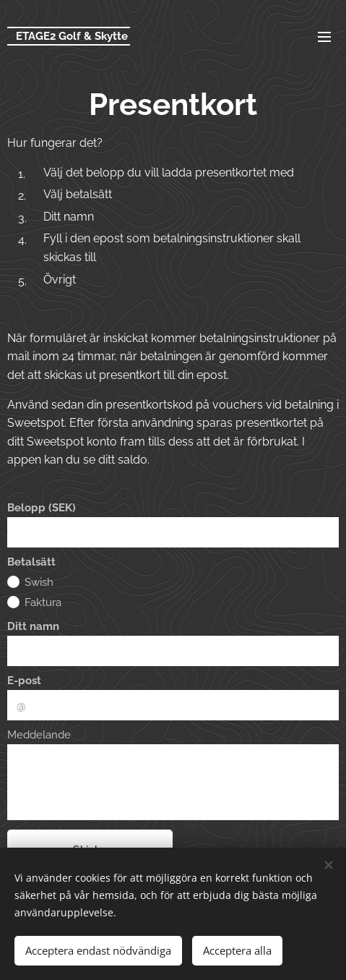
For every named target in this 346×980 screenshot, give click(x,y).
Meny (324, 37)
